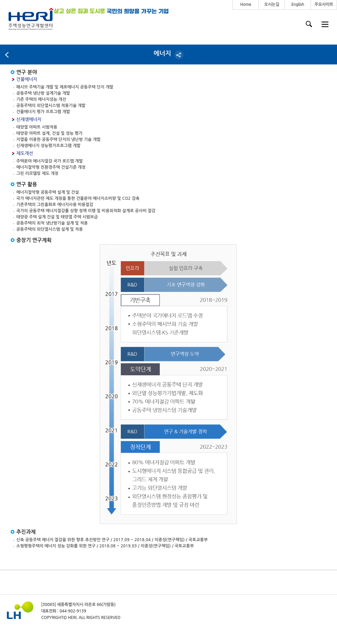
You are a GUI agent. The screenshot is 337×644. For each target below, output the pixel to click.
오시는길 (272, 4)
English (298, 4)
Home (245, 4)
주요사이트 (324, 4)
